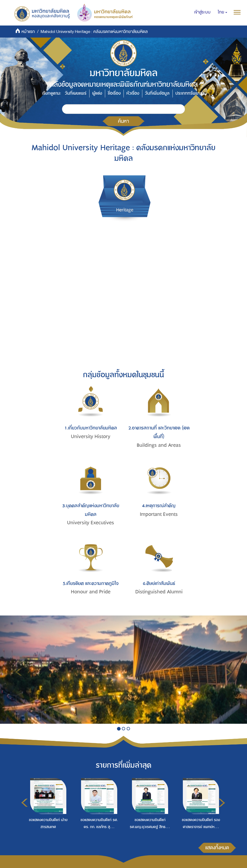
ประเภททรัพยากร (190, 93)
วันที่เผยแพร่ (76, 93)
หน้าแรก (28, 32)
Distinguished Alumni (159, 592)
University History (91, 437)
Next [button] (222, 803)
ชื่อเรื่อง (114, 93)
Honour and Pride (91, 592)
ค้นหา (123, 121)
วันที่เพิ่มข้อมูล (157, 93)
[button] (223, 12)
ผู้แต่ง (97, 93)
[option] (47, 813)
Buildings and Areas (159, 445)
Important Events (159, 514)
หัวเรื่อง (133, 93)
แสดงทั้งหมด (217, 848)
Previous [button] (24, 803)
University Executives (91, 523)
